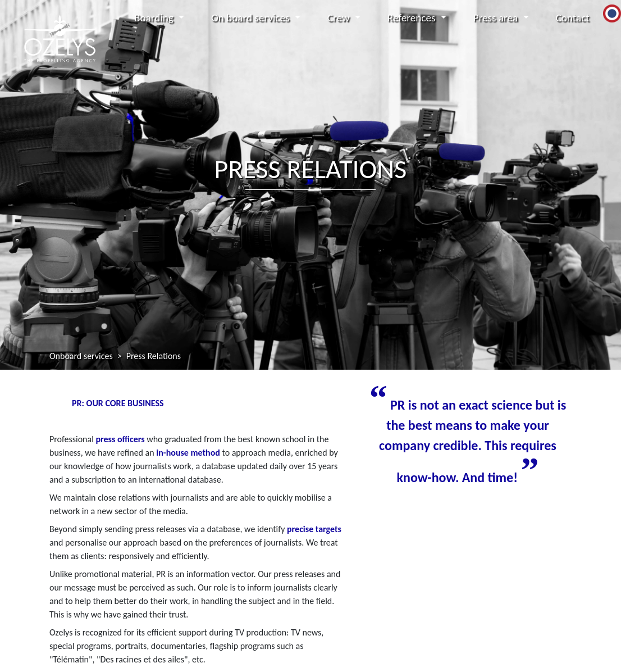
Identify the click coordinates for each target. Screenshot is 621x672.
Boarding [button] (155, 18)
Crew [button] (340, 18)
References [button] (413, 18)
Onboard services (81, 356)
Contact (573, 18)
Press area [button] (497, 18)
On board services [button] (252, 18)
